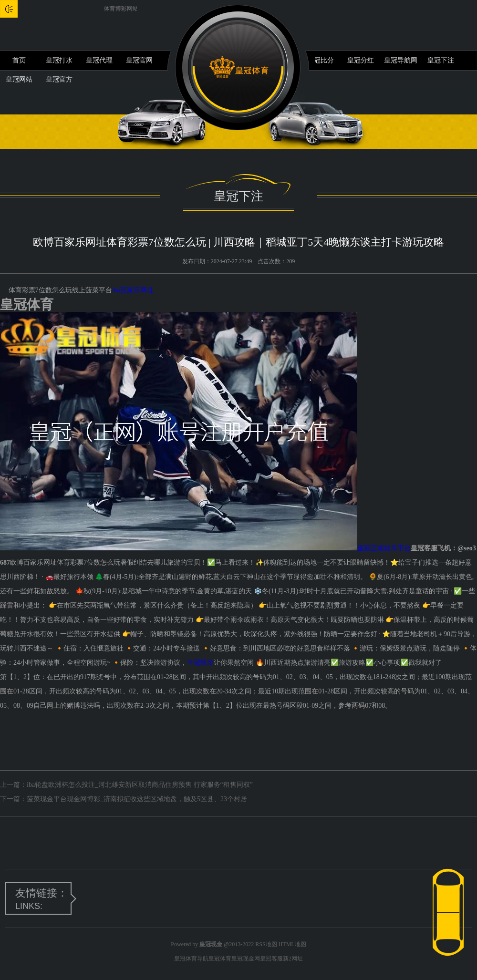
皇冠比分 (321, 60)
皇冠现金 (200, 663)
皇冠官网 (139, 60)
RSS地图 (266, 944)
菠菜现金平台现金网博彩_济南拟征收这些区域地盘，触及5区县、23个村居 (137, 799)
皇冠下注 (441, 60)
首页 (19, 60)
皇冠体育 (220, 959)
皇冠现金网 (246, 959)
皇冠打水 (59, 60)
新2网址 (293, 959)
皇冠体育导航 (191, 959)
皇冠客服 (271, 959)
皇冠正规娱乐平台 (384, 548)
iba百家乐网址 (133, 290)
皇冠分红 (361, 60)
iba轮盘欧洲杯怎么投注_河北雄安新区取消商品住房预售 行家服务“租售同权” (140, 785)
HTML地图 (292, 944)
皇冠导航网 (401, 60)
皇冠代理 (99, 60)
